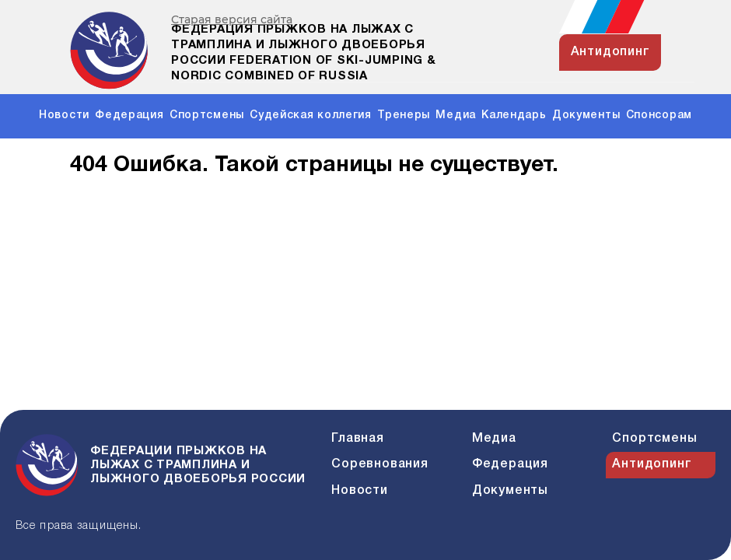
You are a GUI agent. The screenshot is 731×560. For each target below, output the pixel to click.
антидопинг (610, 52)
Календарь (514, 115)
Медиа (456, 115)
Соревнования (380, 464)
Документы (586, 115)
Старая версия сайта (232, 20)
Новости (64, 115)
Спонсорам (659, 115)
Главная (358, 439)
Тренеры (404, 115)
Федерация (129, 115)
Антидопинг (652, 464)
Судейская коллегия (311, 115)
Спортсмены (207, 115)
